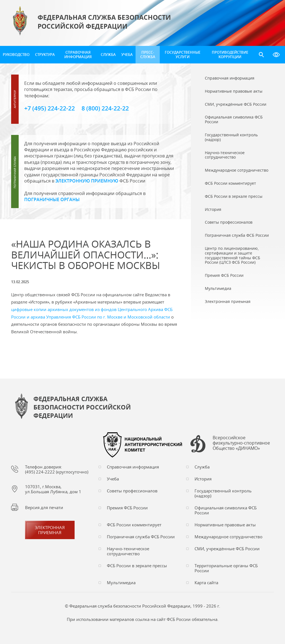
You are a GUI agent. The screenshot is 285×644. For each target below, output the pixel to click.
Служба (108, 55)
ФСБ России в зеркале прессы (137, 566)
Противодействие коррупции (230, 55)
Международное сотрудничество (229, 537)
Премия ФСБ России (127, 508)
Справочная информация (78, 55)
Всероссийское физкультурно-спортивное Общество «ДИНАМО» (241, 443)
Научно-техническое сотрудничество (128, 551)
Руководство (16, 55)
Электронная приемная (50, 530)
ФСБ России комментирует (134, 525)
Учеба (127, 55)
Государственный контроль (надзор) (223, 493)
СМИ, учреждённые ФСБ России (227, 549)
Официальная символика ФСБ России (226, 510)
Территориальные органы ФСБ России (226, 568)
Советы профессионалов (132, 491)
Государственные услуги (183, 55)
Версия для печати (44, 507)
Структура (45, 55)
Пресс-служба (148, 55)
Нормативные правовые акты (225, 525)
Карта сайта (206, 583)
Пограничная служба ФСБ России (141, 537)
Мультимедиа (121, 583)
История (203, 479)
